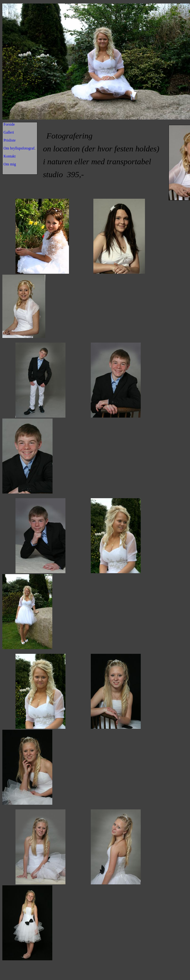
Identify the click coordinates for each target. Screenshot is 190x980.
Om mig (10, 164)
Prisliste (10, 140)
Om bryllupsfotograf (19, 148)
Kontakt (10, 156)
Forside (9, 124)
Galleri (9, 132)
